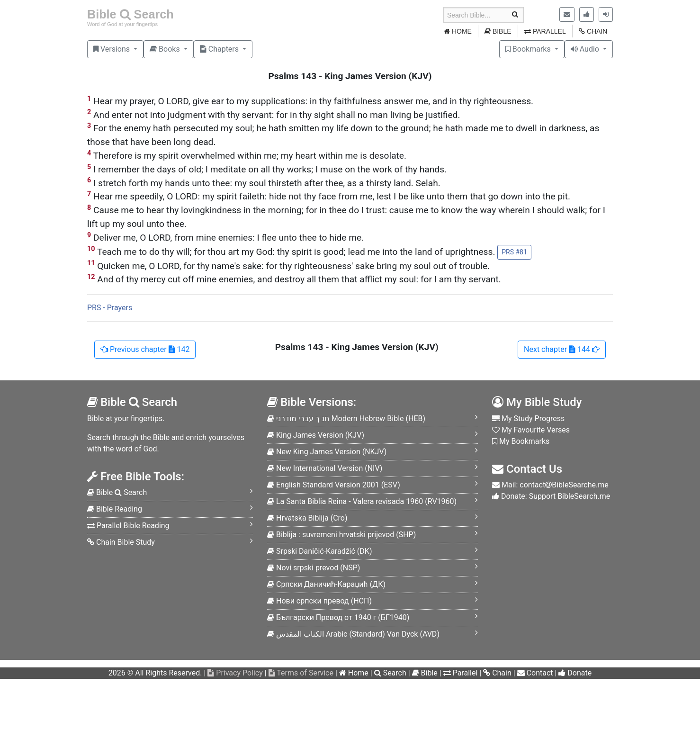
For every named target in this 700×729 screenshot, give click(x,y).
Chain (497, 673)
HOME (458, 31)
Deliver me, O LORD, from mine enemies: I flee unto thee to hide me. (225, 237)
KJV (316, 435)
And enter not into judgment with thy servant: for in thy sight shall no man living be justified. (274, 114)
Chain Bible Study (121, 542)
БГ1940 (338, 617)
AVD (353, 634)
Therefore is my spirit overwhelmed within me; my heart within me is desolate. (247, 155)
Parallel (461, 673)
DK (319, 551)
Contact (535, 673)
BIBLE (498, 31)
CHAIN (593, 31)
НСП (319, 601)
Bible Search (130, 14)
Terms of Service (301, 673)
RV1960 (362, 501)
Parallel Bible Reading (128, 526)
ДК (326, 584)
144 (562, 349)
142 (145, 349)
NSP (314, 568)
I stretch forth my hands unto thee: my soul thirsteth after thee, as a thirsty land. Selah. (264, 183)
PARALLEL (545, 31)
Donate (575, 673)
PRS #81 (514, 252)
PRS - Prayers (110, 308)
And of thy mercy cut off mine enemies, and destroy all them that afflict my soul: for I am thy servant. (294, 279)
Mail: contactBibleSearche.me (550, 485)
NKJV (327, 452)
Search (390, 673)
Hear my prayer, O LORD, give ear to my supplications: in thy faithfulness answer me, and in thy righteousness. (310, 101)
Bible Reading (115, 509)
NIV (325, 468)
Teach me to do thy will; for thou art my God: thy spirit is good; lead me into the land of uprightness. (309, 252)
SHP (341, 535)
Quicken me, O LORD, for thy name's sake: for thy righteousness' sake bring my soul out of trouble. (288, 265)
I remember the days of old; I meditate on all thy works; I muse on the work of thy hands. (267, 169)
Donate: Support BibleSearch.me (551, 496)
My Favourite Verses (531, 430)
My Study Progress (528, 418)
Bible (425, 673)
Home (354, 673)
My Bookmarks (521, 441)
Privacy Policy (235, 673)
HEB (346, 418)
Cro (307, 518)
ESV (334, 485)
